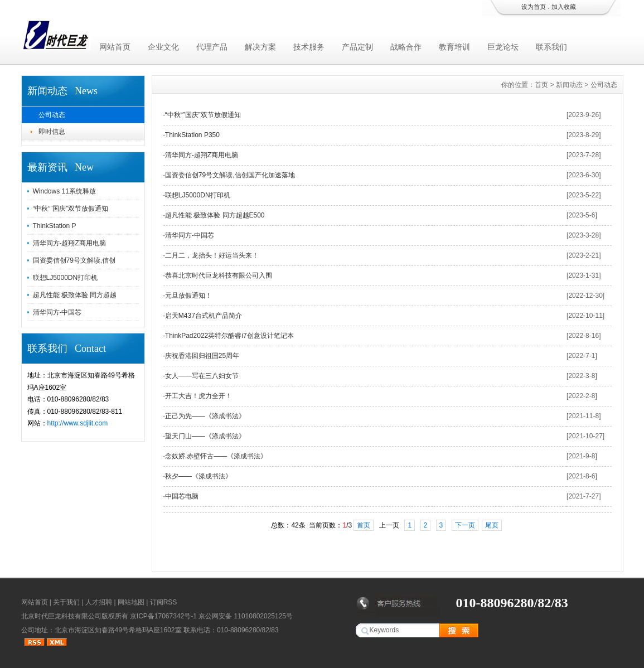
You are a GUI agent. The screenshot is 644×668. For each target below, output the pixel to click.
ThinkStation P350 (192, 135)
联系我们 (551, 47)
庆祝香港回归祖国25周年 (202, 356)
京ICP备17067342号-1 (163, 616)
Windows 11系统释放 (64, 191)
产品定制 (357, 47)
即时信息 (52, 132)
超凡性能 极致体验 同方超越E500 (215, 215)
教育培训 (454, 47)
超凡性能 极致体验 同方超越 (75, 295)
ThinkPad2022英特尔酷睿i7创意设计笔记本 (229, 336)
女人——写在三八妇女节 (202, 376)
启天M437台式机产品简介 (204, 316)
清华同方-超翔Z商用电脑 (69, 243)
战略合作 (406, 47)
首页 (541, 85)
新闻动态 (569, 85)
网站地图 (131, 602)
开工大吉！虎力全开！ (198, 396)
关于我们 (66, 602)
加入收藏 (564, 7)
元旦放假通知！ (188, 296)
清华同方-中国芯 (57, 312)
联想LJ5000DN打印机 (66, 278)
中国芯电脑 (182, 496)
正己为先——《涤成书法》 (205, 416)
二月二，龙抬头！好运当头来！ (212, 255)
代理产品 (212, 47)
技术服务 (309, 47)
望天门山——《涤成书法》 (205, 436)
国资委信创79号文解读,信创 (74, 260)
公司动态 (52, 115)
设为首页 (534, 7)
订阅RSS (164, 602)
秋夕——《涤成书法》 (198, 476)
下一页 (465, 525)
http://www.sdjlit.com (78, 423)
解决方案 (260, 47)
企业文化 (163, 47)
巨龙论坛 (503, 47)
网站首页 (115, 47)
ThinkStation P (55, 226)
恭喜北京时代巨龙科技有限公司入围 (219, 275)
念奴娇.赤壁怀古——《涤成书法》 (216, 456)
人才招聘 (99, 602)
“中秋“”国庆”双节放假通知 (71, 209)
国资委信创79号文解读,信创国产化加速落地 (230, 175)
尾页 (492, 525)
